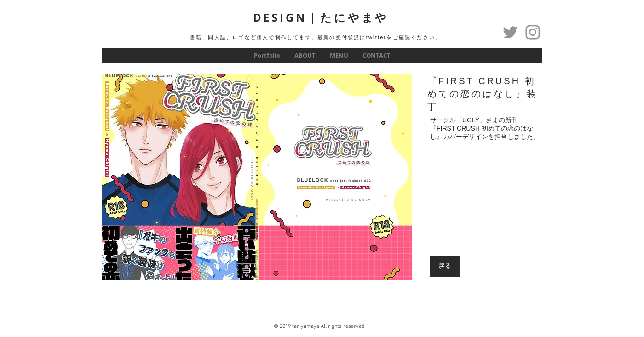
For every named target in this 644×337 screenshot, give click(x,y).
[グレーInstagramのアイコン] (533, 32)
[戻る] (445, 266)
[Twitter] (510, 32)
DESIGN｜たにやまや (321, 17)
